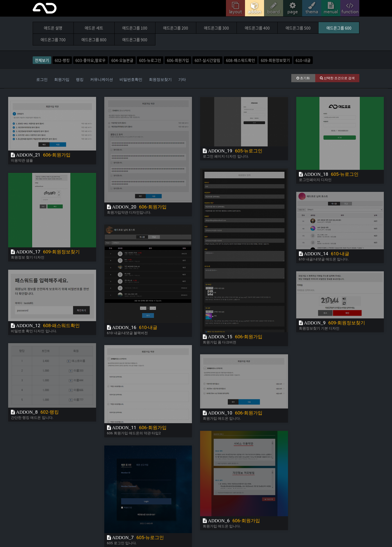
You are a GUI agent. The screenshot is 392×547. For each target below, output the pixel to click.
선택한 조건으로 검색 (337, 78)
